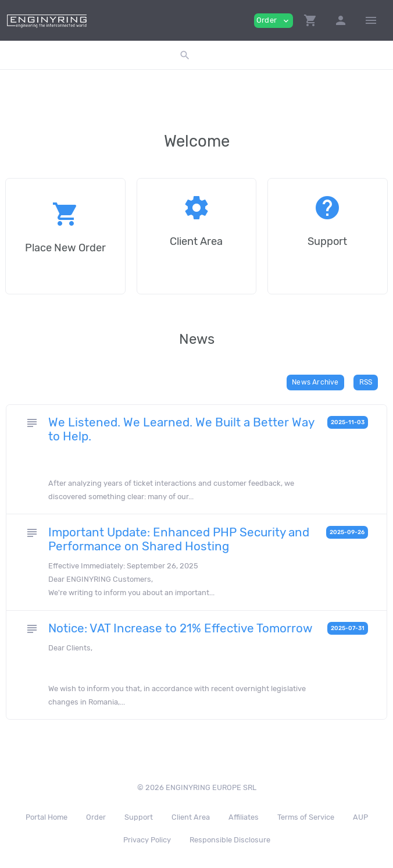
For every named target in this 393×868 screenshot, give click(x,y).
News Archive (315, 382)
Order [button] (274, 21)
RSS (366, 382)
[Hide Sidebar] (371, 20)
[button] (310, 20)
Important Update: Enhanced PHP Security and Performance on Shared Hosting (179, 539)
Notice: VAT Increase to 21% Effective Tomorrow (181, 628)
